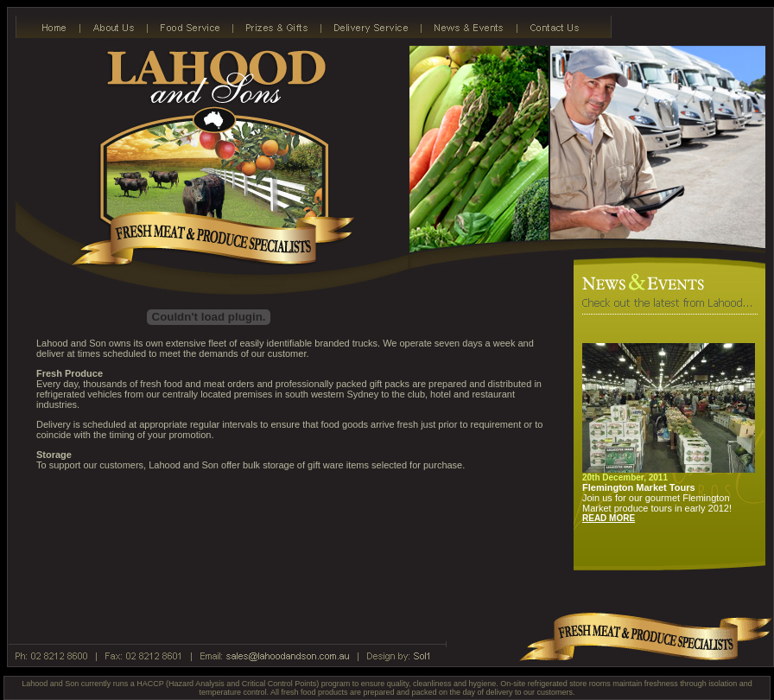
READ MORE (609, 518)
